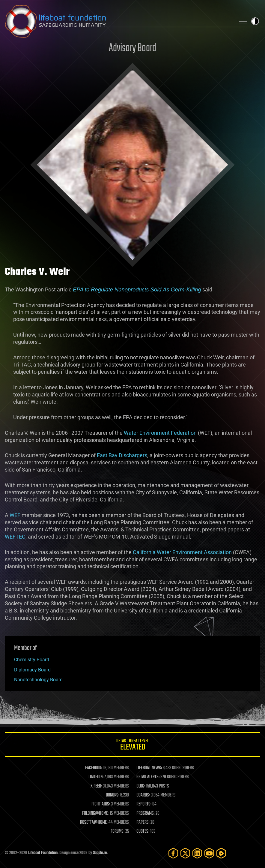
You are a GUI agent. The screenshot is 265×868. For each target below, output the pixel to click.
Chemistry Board (32, 660)
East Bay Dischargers (122, 455)
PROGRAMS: (146, 814)
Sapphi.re (100, 853)
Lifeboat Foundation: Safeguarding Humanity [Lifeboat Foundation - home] (118, 21)
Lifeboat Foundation (43, 853)
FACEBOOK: (94, 768)
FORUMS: (118, 831)
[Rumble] (221, 853)
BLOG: (141, 786)
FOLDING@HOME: (95, 814)
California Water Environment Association (182, 552)
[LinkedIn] (197, 853)
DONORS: (113, 795)
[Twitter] (185, 853)
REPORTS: (144, 804)
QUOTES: (143, 831)
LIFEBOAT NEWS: (149, 768)
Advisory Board (132, 48)
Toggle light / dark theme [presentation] (255, 21)
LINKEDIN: (96, 777)
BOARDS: (143, 795)
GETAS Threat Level (132, 745)
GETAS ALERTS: (148, 777)
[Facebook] (173, 853)
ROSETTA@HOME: (94, 823)
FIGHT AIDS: (101, 804)
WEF (15, 515)
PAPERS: (143, 823)
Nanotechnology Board (38, 680)
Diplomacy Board (32, 670)
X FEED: (96, 786)
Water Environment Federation (160, 433)
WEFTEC (15, 537)
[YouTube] (209, 853)
